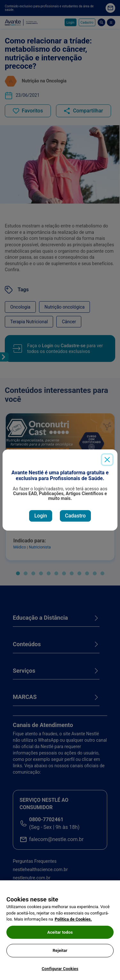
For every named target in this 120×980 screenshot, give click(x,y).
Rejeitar (60, 953)
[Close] (107, 460)
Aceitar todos (60, 935)
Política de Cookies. (73, 922)
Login (41, 516)
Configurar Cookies (60, 972)
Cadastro (75, 516)
